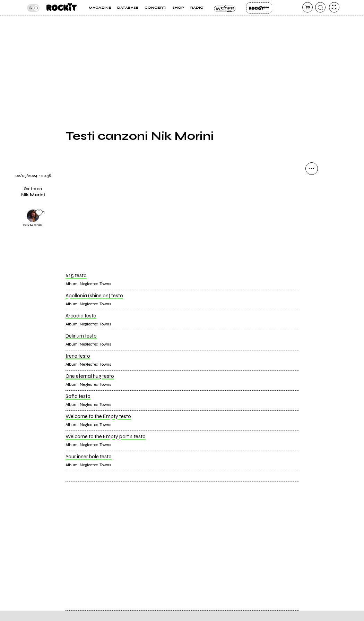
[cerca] (320, 7)
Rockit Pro (259, 8)
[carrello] (307, 7)
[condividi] (312, 169)
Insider (225, 8)
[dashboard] (334, 7)
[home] (62, 8)
